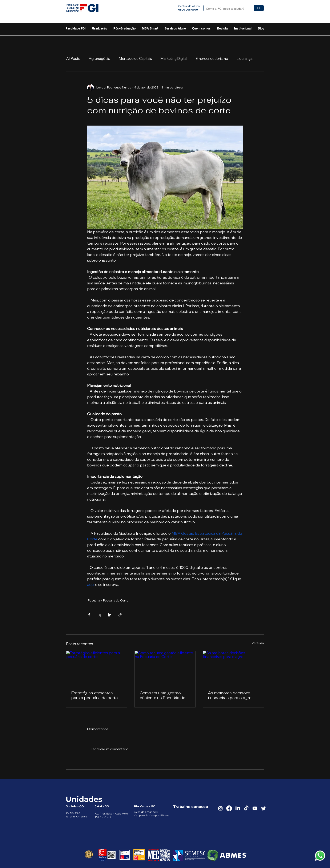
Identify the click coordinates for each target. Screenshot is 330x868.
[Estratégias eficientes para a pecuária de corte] (97, 668)
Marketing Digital (174, 58)
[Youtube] (255, 808)
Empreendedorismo (212, 58)
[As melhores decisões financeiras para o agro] (233, 668)
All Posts (73, 58)
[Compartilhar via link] (120, 615)
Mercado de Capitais (135, 58)
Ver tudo (258, 643)
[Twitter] (264, 808)
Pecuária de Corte (116, 600)
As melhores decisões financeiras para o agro (230, 695)
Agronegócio (99, 58)
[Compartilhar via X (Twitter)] (99, 615)
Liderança (245, 58)
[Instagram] (220, 808)
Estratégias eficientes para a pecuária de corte (94, 695)
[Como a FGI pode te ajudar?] (226, 9)
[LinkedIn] (238, 808)
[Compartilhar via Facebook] (89, 615)
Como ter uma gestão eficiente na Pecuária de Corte (162, 695)
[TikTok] (246, 808)
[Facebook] (229, 808)
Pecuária (94, 600)
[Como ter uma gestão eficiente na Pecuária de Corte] (165, 668)
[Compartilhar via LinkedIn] (110, 615)
